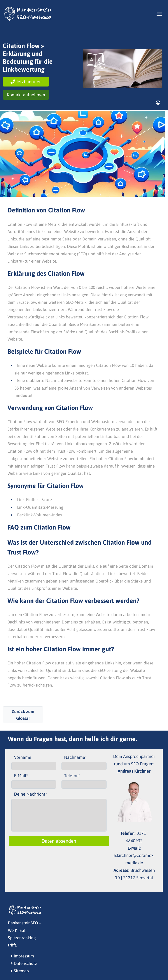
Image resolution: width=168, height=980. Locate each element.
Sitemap (20, 971)
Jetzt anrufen (26, 82)
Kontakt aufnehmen (26, 95)
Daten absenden (59, 841)
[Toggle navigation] (159, 14)
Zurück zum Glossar (23, 715)
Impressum (22, 956)
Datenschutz (24, 963)
